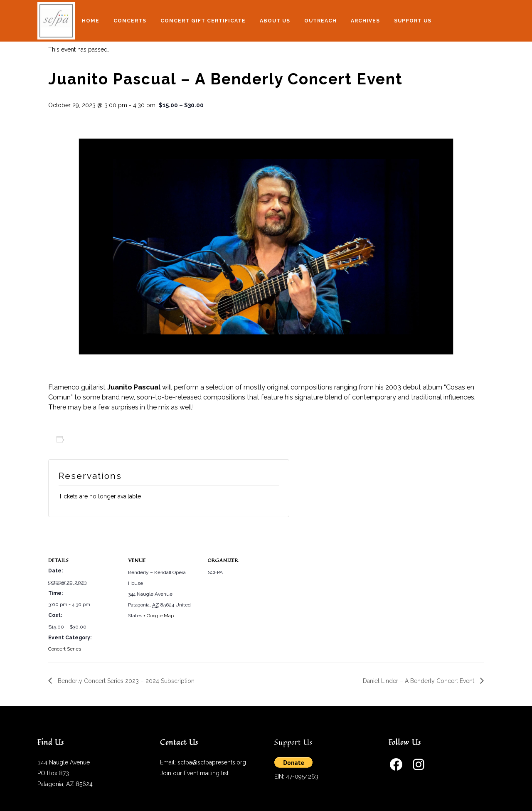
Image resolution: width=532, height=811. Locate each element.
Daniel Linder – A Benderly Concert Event (419, 681)
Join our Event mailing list (194, 773)
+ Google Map (159, 616)
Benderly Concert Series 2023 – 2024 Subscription (125, 681)
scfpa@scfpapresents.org (212, 762)
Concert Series (65, 649)
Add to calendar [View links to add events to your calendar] (91, 440)
